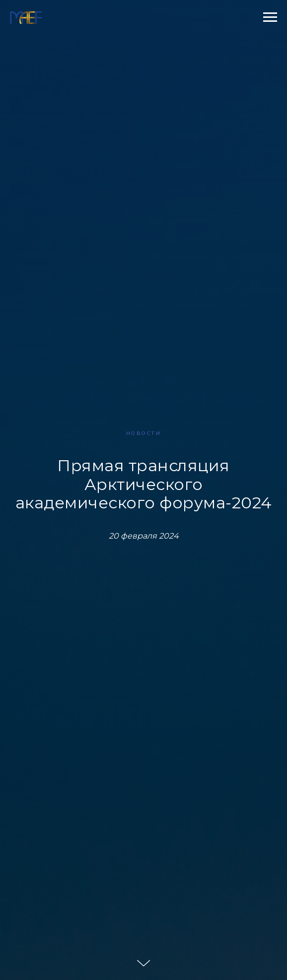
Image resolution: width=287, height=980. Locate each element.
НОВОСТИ (144, 433)
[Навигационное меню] (270, 17)
